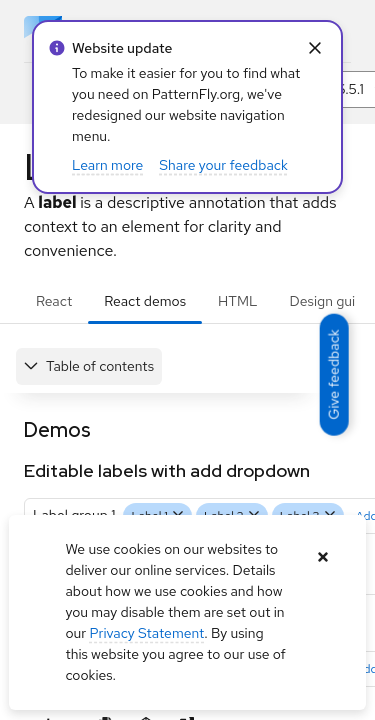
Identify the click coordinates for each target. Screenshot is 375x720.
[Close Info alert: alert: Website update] (314, 48)
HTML (237, 301)
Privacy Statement (146, 633)
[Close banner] (323, 557)
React (54, 301)
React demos (145, 301)
